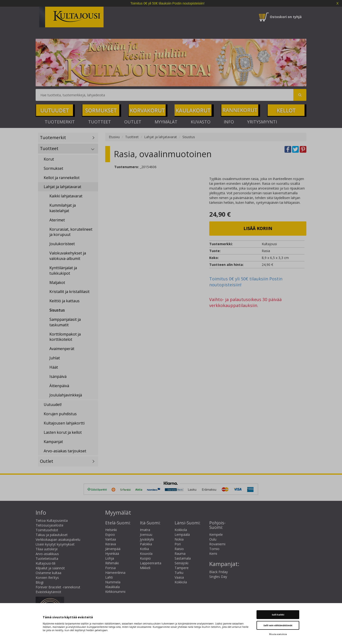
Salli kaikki (278, 615)
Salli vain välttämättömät (278, 625)
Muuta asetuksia (278, 634)
